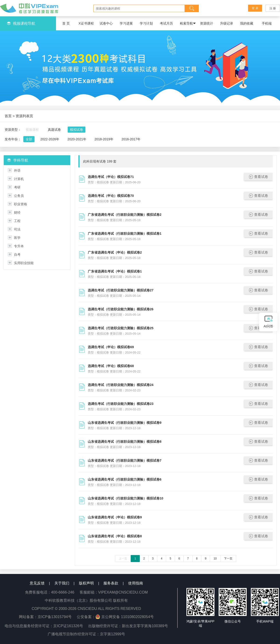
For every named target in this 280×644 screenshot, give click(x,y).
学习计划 (146, 23)
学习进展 (126, 23)
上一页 (123, 559)
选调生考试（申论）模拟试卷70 (111, 196)
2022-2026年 (50, 139)
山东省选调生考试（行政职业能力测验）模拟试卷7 (125, 460)
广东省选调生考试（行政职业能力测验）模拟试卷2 (125, 215)
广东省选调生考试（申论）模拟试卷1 (115, 271)
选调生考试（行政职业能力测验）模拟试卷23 (121, 404)
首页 (8, 116)
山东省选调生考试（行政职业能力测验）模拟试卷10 (126, 498)
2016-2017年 (131, 139)
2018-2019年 (104, 139)
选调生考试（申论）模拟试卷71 (111, 177)
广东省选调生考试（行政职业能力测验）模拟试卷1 (125, 234)
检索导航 (188, 23)
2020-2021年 (77, 139)
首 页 (66, 23)
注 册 (273, 8)
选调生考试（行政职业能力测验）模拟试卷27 (121, 290)
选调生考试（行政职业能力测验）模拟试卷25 (121, 328)
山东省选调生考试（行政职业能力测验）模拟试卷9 (125, 423)
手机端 (267, 23)
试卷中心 (106, 23)
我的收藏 (247, 23)
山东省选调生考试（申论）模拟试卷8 (115, 536)
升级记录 (227, 23)
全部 (29, 139)
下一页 (228, 559)
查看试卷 (258, 177)
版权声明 (86, 583)
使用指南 (136, 583)
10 (215, 559)
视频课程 (32, 130)
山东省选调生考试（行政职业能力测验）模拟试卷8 (125, 442)
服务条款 (111, 583)
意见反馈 (37, 583)
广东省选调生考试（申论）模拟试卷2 (115, 252)
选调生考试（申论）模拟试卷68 (111, 366)
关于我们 (62, 583)
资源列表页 (24, 116)
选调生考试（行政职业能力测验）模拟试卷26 (121, 309)
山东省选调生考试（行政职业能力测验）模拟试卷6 (125, 479)
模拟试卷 (77, 130)
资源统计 (206, 23)
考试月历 (166, 23)
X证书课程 (86, 23)
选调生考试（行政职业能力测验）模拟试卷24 (121, 385)
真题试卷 (54, 130)
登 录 (255, 8)
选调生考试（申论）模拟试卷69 (111, 347)
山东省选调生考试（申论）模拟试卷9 (115, 517)
